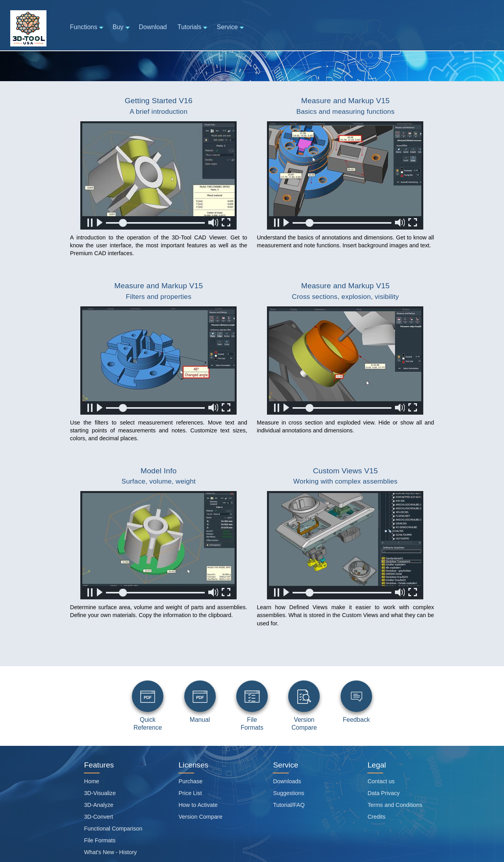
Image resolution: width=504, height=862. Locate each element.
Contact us (381, 781)
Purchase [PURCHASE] (190, 781)
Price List (190, 793)
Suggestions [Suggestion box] (288, 793)
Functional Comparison (113, 829)
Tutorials (193, 27)
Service (231, 27)
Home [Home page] (91, 781)
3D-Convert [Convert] (98, 817)
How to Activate (198, 805)
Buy (122, 27)
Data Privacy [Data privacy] (384, 793)
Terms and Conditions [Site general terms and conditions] (395, 805)
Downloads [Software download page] (287, 781)
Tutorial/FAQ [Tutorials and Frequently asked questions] (289, 805)
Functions (87, 27)
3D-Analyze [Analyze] (98, 805)
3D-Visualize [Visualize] (100, 793)
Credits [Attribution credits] (376, 817)
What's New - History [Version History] (110, 852)
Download (153, 27)
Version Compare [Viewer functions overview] (200, 817)
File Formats (100, 840)
